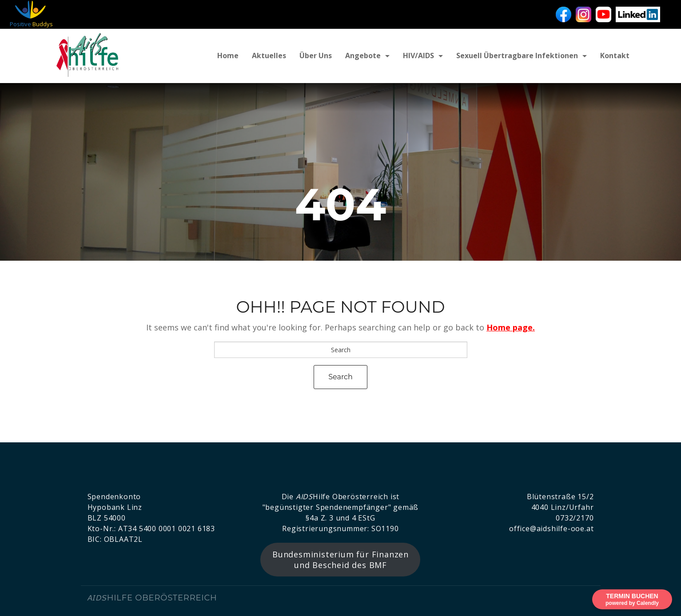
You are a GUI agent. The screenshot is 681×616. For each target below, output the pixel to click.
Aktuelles (269, 56)
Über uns (316, 56)
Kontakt (615, 56)
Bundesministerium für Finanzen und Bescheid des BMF (340, 560)
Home (228, 56)
